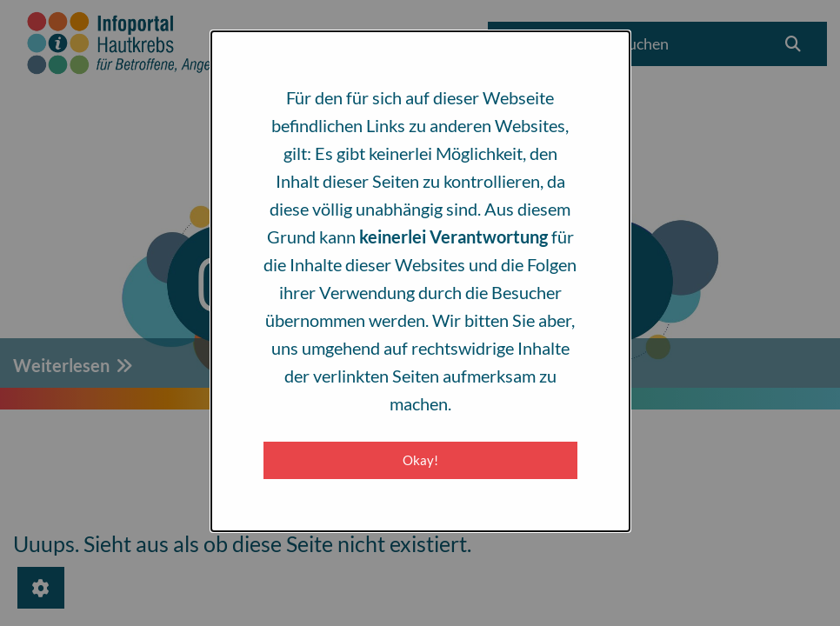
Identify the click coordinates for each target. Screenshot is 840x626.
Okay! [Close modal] (420, 460)
